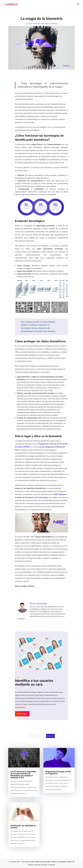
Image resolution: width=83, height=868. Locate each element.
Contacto (52, 865)
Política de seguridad (59, 862)
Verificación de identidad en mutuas (23, 827)
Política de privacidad (43, 862)
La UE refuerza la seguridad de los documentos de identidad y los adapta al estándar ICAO (23, 775)
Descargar (22, 714)
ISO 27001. (49, 390)
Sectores (38, 865)
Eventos (45, 865)
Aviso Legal (30, 862)
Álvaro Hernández (34, 24)
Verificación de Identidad (49, 24)
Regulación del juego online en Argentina (58, 773)
